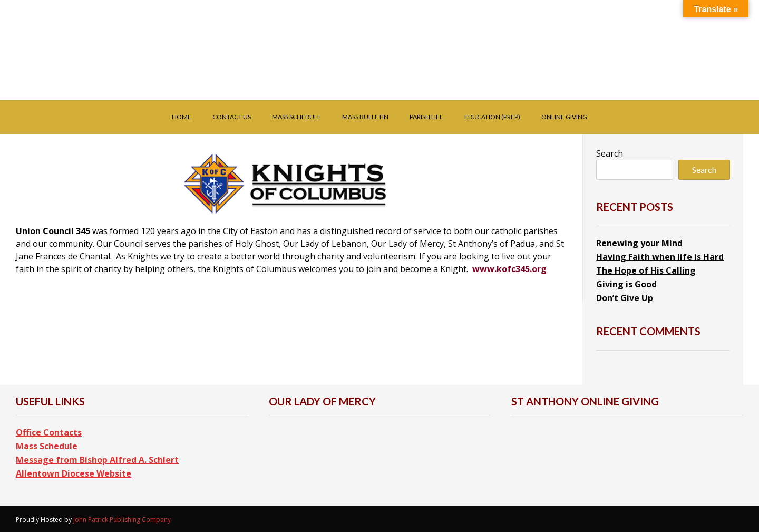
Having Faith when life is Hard (660, 257)
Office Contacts (49, 432)
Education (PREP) (492, 117)
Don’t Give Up (625, 298)
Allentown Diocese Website (74, 473)
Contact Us (232, 117)
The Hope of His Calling (646, 270)
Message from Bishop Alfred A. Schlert (97, 460)
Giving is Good (626, 284)
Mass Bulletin (365, 117)
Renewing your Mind (639, 243)
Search (610, 153)
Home (182, 117)
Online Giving (564, 117)
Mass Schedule (296, 117)
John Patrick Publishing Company (122, 520)
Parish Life (426, 117)
